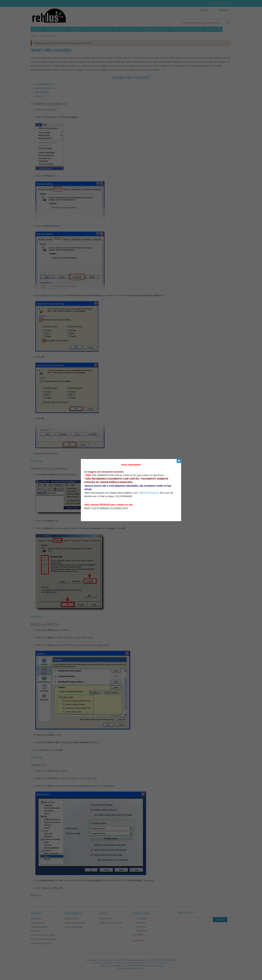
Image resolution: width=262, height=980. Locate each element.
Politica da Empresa (149, 493)
